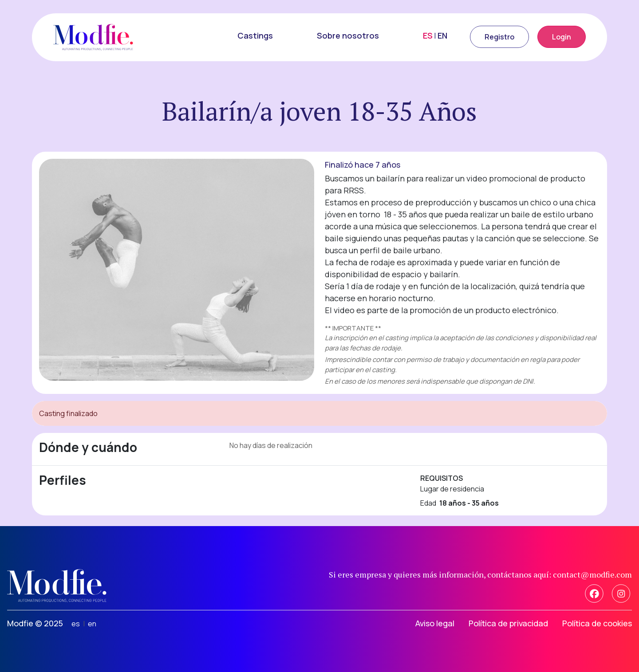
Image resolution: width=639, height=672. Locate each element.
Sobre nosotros (348, 35)
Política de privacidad (508, 623)
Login (562, 37)
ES (428, 35)
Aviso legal (435, 623)
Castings (255, 35)
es (76, 624)
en (92, 624)
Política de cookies (597, 623)
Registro (499, 37)
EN (442, 35)
